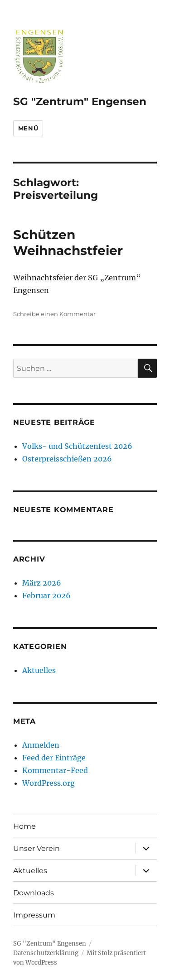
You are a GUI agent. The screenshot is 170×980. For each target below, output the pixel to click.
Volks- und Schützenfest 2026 (77, 446)
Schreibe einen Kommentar (54, 314)
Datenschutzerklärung (46, 953)
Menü (28, 128)
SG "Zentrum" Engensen (80, 101)
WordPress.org (49, 783)
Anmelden (41, 745)
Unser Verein (36, 848)
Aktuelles (39, 670)
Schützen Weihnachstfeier (68, 243)
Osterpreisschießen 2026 (67, 459)
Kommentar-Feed (55, 770)
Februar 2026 (46, 596)
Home (24, 826)
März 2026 (42, 583)
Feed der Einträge (54, 758)
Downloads (34, 893)
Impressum (34, 915)
